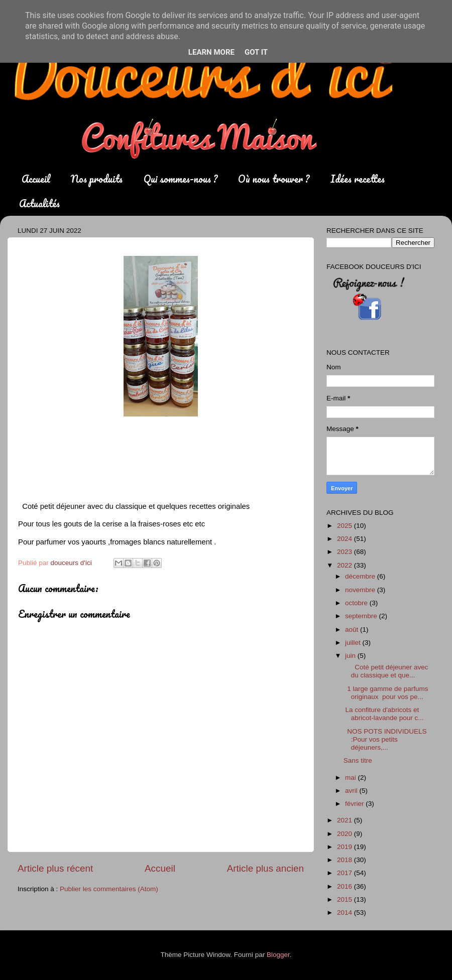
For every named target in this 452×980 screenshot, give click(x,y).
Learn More (211, 52)
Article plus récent (55, 868)
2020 (346, 834)
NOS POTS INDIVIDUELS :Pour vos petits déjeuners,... (385, 739)
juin (351, 656)
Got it (256, 52)
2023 (346, 552)
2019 (346, 847)
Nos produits (97, 179)
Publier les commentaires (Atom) (109, 889)
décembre (361, 576)
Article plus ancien (265, 868)
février (355, 804)
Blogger (278, 955)
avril (352, 791)
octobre (357, 603)
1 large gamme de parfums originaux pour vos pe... (387, 693)
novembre (361, 590)
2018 (346, 860)
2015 (346, 899)
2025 (346, 526)
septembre (362, 616)
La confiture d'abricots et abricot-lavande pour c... (384, 714)
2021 (346, 820)
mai (352, 778)
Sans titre (358, 760)
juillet (354, 643)
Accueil (36, 179)
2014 (346, 913)
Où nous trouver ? (274, 179)
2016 (346, 886)
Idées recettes (358, 179)
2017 (346, 873)
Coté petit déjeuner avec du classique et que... (386, 671)
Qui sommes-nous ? (181, 179)
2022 (346, 565)
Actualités (39, 203)
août (353, 629)
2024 (346, 539)
